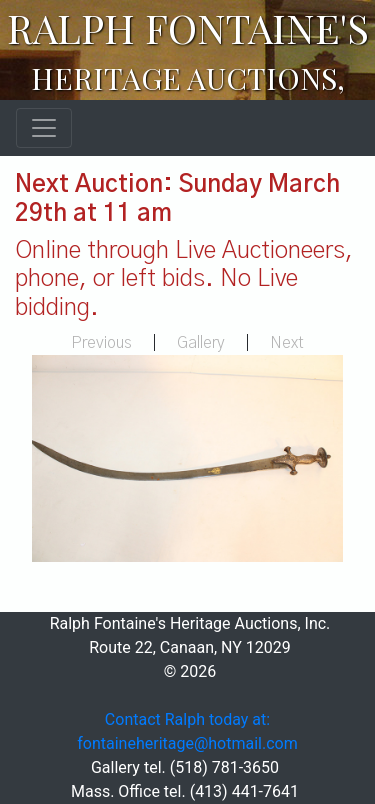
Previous (101, 343)
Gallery (201, 343)
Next (287, 343)
